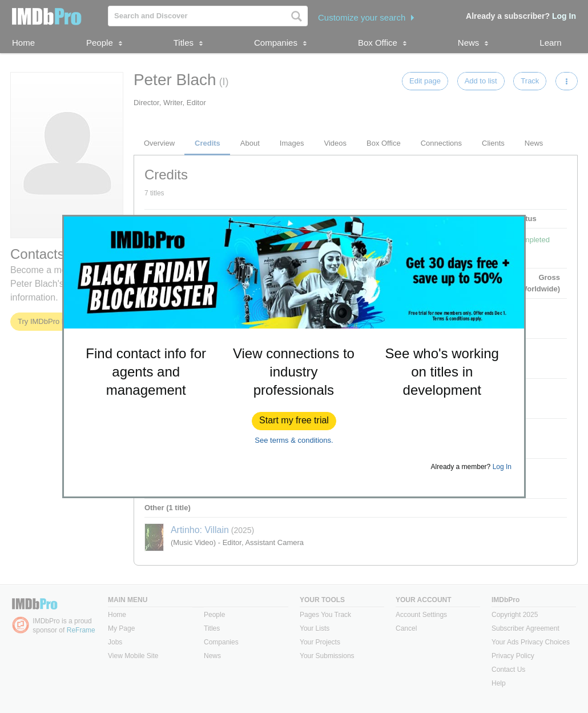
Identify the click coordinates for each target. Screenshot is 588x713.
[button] (294, 421)
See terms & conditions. (294, 440)
